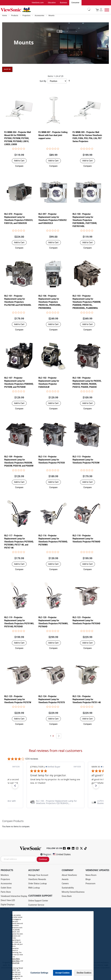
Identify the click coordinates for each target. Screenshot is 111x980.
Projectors (27, 16)
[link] (55, 802)
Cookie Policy (15, 961)
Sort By (43, 81)
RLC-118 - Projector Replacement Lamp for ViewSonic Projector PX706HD (86, 539)
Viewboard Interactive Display (14, 896)
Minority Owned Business (73, 892)
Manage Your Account (38, 875)
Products (15, 16)
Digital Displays (8, 905)
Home (5, 16)
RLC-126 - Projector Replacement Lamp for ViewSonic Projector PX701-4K (87, 700)
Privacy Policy (15, 959)
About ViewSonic (69, 875)
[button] (19, 166)
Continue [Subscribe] (43, 859)
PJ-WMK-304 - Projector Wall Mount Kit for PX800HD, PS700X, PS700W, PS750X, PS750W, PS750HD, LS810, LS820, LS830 (18, 138)
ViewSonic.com (38, 3)
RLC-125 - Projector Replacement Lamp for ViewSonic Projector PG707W (18, 700)
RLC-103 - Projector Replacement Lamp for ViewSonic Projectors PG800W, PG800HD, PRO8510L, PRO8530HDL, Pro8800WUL (87, 302)
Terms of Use (15, 963)
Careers (65, 884)
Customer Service (36, 905)
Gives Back (67, 896)
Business (64, 3)
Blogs (88, 879)
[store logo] (45, 10)
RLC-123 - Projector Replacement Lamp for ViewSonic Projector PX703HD (86, 621)
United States (62, 854)
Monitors (5, 875)
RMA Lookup (34, 888)
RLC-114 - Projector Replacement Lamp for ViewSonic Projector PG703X (52, 460)
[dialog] (55, 944)
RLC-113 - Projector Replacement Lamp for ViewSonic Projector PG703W (86, 460)
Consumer (75, 3)
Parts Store (6, 892)
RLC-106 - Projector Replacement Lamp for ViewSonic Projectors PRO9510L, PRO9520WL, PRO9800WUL (50, 302)
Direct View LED (8, 900)
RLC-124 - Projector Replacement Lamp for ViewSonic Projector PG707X (52, 700)
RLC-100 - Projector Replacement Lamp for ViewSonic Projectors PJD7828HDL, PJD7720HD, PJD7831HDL (85, 220)
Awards (65, 879)
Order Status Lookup (38, 884)
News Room (91, 875)
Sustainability (68, 888)
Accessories (40, 16)
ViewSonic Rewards (37, 879)
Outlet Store (6, 888)
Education (52, 3)
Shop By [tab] (7, 70)
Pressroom (90, 884)
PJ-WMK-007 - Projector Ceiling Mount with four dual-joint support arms (53, 135)
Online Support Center (38, 901)
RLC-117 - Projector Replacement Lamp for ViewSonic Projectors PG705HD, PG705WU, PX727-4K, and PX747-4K (19, 542)
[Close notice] (90, 973)
